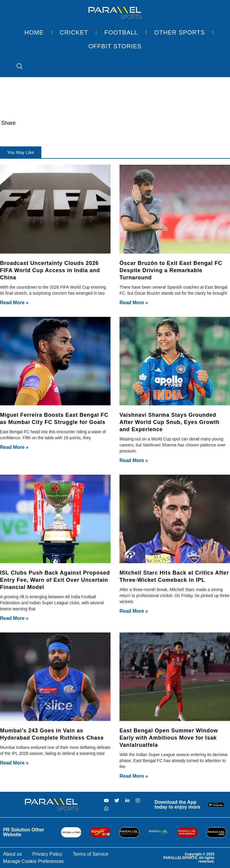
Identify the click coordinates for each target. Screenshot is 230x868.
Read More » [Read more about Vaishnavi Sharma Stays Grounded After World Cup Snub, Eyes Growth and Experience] (134, 460)
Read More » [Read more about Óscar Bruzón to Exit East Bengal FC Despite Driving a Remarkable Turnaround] (134, 303)
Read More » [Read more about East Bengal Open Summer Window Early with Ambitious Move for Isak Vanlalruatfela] (134, 776)
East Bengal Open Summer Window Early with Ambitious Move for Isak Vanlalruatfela (169, 738)
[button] (21, 152)
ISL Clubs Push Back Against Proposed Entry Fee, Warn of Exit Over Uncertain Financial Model (55, 580)
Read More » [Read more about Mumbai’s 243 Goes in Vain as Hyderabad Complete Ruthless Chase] (14, 763)
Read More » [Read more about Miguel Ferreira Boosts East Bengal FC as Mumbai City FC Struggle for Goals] (14, 447)
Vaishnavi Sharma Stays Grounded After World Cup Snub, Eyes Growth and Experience (170, 422)
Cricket (74, 32)
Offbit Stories (115, 46)
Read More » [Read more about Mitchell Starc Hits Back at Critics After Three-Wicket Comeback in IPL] (134, 611)
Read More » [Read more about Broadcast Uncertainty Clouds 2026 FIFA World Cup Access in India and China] (14, 303)
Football (121, 32)
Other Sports (180, 32)
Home (34, 32)
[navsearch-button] (16, 67)
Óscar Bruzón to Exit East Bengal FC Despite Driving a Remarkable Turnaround (171, 270)
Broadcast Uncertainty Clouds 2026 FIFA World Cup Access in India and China (50, 270)
